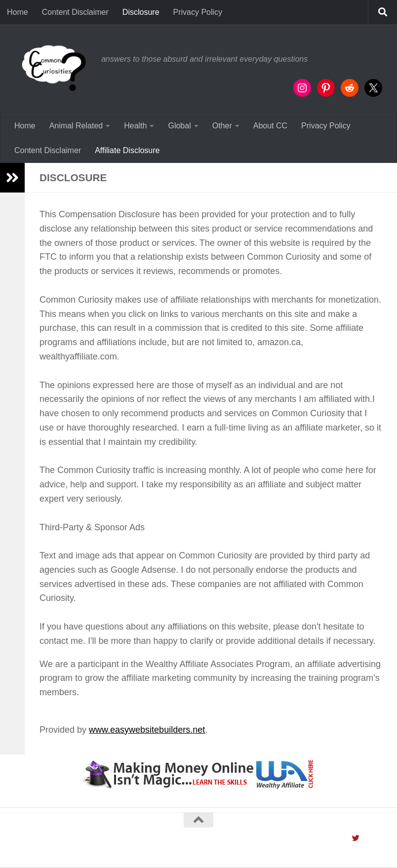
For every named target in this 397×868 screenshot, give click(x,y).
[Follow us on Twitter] (356, 838)
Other (222, 126)
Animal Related (76, 126)
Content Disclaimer (75, 12)
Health (135, 126)
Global (179, 126)
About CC (270, 126)
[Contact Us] (367, 838)
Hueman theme (139, 847)
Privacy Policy (198, 12)
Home (18, 12)
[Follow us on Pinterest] (378, 838)
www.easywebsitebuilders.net (147, 730)
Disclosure (141, 12)
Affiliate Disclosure (127, 150)
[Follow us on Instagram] (344, 838)
